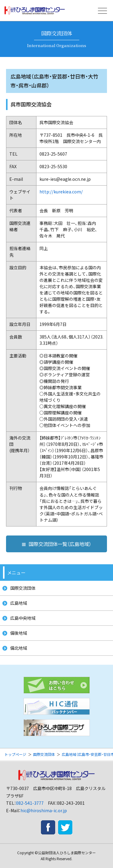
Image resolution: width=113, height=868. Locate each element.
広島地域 (19, 603)
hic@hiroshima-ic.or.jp (44, 810)
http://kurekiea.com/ (61, 192)
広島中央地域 (23, 618)
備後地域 (19, 633)
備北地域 (19, 648)
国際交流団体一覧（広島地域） (57, 544)
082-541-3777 (30, 803)
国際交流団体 (23, 588)
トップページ (15, 754)
